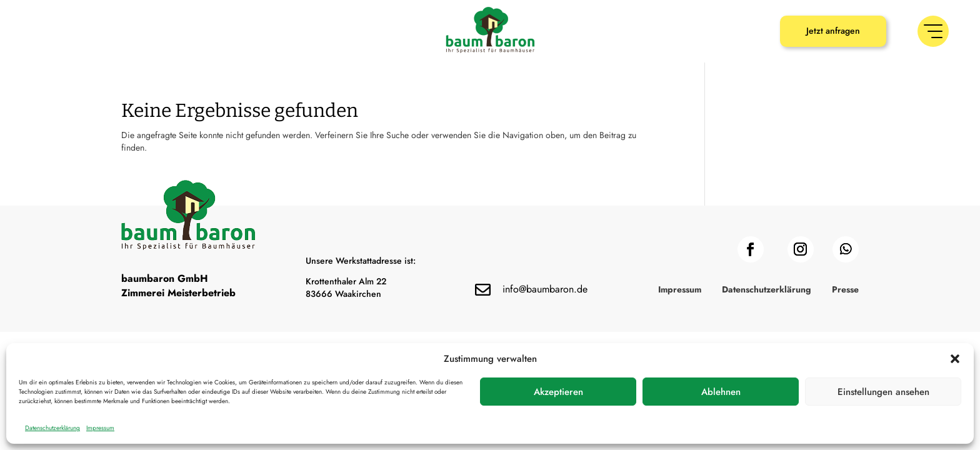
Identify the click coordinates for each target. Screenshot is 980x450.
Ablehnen (721, 392)
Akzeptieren (558, 392)
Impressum (100, 428)
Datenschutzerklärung (52, 428)
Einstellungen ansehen (883, 392)
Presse (845, 290)
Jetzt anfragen (833, 31)
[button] (955, 359)
